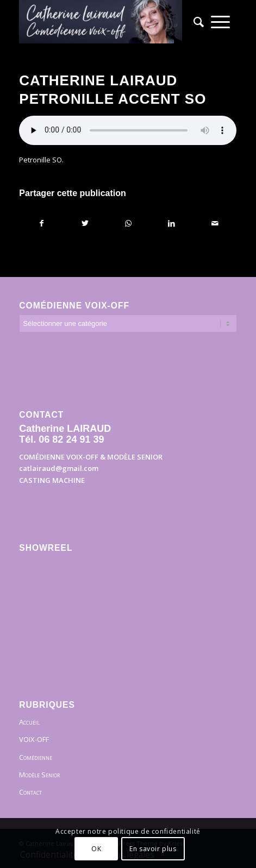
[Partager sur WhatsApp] (129, 223)
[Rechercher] (195, 22)
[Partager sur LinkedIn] (171, 223)
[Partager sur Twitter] (85, 223)
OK (96, 849)
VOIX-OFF (34, 739)
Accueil (29, 722)
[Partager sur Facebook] (41, 223)
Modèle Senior (39, 775)
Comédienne (36, 757)
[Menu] (220, 22)
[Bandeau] (106, 22)
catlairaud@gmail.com (59, 468)
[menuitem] (195, 22)
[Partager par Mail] (215, 223)
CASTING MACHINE (52, 480)
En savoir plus (153, 849)
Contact (30, 792)
